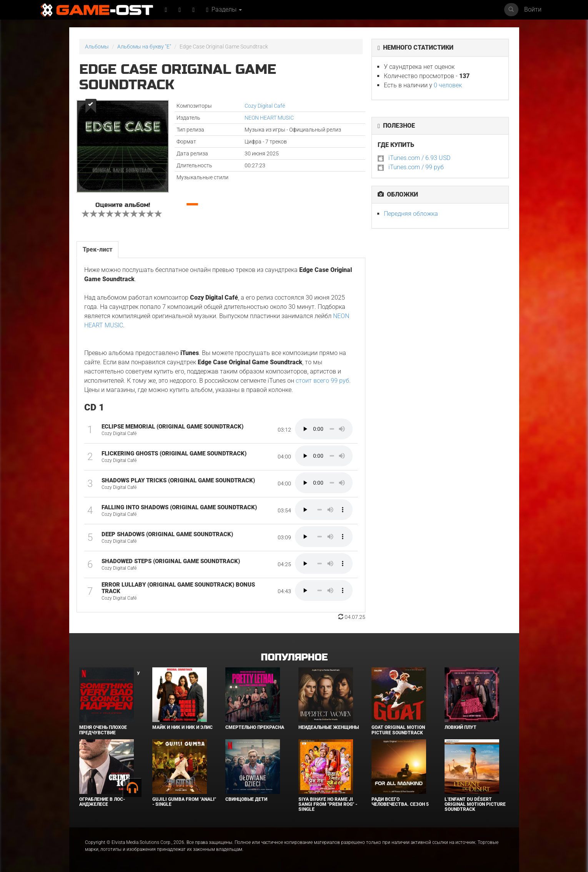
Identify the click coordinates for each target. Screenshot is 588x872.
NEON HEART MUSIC (269, 118)
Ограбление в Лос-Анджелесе (102, 802)
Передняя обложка (411, 214)
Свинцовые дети (246, 799)
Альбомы (97, 47)
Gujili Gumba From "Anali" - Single (184, 802)
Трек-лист (97, 249)
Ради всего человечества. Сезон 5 (400, 802)
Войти (533, 9)
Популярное (294, 658)
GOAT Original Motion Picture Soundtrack (398, 730)
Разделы (224, 9)
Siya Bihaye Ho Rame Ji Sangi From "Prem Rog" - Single (328, 804)
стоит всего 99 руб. (323, 381)
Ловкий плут (461, 727)
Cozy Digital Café (265, 106)
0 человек (448, 85)
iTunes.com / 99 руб (416, 167)
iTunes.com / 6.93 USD (419, 158)
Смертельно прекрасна (255, 727)
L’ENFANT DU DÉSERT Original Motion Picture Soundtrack (475, 804)
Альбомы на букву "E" (144, 47)
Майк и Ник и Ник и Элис (182, 727)
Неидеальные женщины (329, 727)
